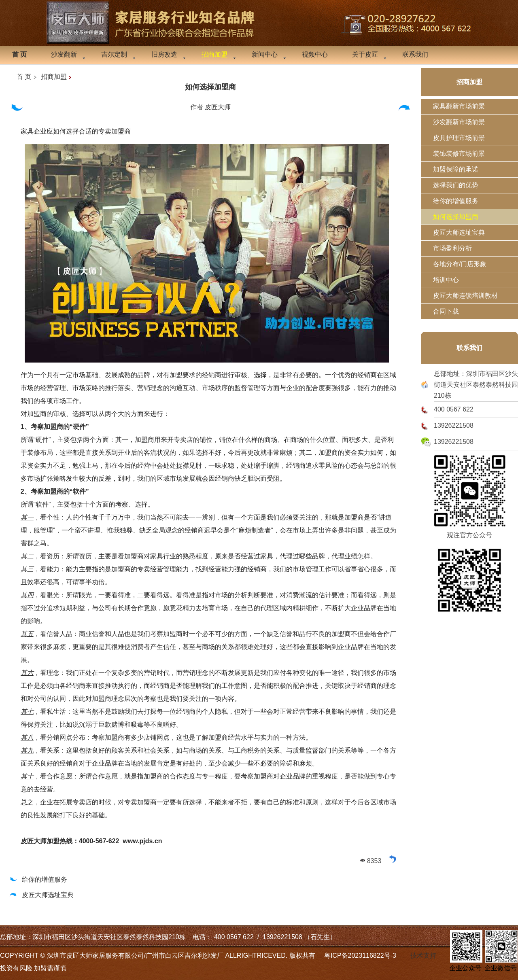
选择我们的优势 (456, 185)
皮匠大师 (218, 107)
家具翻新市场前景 (459, 106)
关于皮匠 (365, 54)
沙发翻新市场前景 (459, 122)
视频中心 (315, 54)
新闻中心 (265, 54)
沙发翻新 (64, 54)
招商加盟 (54, 77)
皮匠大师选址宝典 (41, 895)
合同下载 (446, 311)
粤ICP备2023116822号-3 (360, 956)
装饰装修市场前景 (459, 154)
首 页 (24, 77)
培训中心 (446, 280)
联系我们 (415, 54)
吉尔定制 (114, 54)
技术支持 (423, 956)
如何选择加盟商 (210, 87)
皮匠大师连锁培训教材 (465, 296)
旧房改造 (164, 54)
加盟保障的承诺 (456, 169)
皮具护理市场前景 (459, 138)
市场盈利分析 (452, 248)
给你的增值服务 (38, 879)
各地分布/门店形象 (460, 264)
